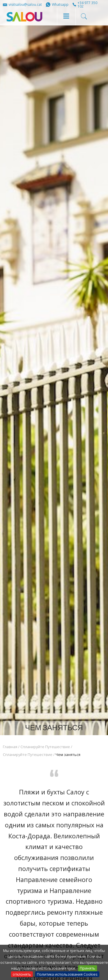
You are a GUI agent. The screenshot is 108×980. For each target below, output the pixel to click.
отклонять (22, 974)
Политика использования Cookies (67, 974)
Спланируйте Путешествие (45, 747)
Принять (88, 968)
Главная (10, 747)
